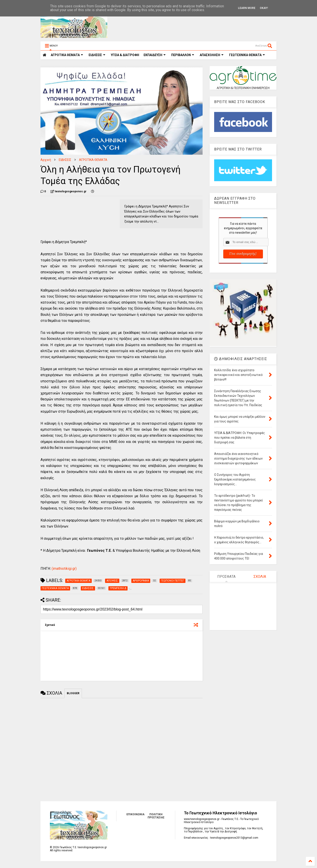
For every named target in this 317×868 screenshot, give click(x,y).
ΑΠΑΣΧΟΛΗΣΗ (212, 55)
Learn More (247, 8)
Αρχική (46, 160)
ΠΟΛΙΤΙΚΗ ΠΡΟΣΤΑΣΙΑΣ (156, 816)
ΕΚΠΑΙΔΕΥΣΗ (155, 55)
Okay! (264, 8)
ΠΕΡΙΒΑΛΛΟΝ (183, 55)
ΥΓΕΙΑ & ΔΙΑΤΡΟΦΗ (125, 55)
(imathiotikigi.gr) (64, 569)
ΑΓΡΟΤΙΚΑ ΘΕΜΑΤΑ (93, 160)
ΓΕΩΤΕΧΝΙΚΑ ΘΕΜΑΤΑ (247, 55)
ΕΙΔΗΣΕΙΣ (97, 55)
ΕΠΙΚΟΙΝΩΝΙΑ (135, 814)
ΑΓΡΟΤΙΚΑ (67, 55)
